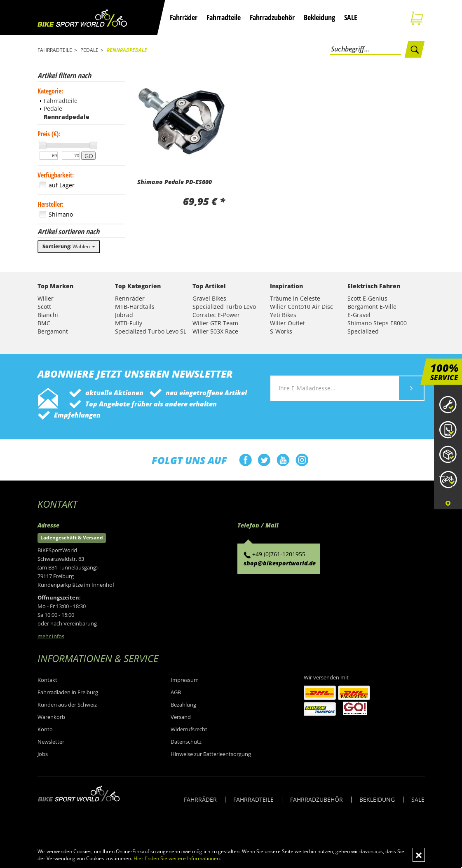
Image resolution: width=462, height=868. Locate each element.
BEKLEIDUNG (377, 799)
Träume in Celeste (295, 298)
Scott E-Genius (367, 298)
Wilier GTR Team (215, 323)
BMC (44, 323)
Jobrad (124, 315)
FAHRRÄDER (200, 799)
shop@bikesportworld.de (280, 563)
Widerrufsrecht (189, 729)
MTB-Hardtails (135, 307)
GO (89, 156)
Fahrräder (184, 17)
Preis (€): (49, 134)
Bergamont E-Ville (372, 307)
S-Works (281, 331)
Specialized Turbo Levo (224, 307)
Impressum (185, 680)
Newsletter (51, 742)
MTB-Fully (129, 323)
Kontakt (47, 680)
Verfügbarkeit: (56, 175)
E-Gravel (359, 315)
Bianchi (48, 315)
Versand (181, 717)
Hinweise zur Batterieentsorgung (211, 754)
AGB (176, 692)
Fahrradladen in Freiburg (68, 692)
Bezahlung (183, 705)
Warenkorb (51, 717)
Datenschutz (186, 742)
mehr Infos (51, 636)
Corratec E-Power (216, 315)
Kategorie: (50, 91)
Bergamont (53, 331)
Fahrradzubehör (272, 17)
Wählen (69, 246)
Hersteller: (50, 204)
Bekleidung (319, 17)
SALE (351, 17)
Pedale (51, 108)
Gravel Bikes (209, 298)
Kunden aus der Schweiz (67, 705)
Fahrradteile (224, 17)
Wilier (46, 298)
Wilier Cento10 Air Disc (301, 307)
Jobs (43, 754)
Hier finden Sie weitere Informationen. (177, 858)
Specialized (363, 331)
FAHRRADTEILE (253, 799)
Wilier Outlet (287, 323)
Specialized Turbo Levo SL (151, 331)
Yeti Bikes (283, 315)
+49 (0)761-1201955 (279, 554)
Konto (45, 729)
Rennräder (130, 298)
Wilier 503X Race (215, 331)
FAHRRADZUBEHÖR (317, 799)
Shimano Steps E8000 (377, 323)
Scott (44, 307)
